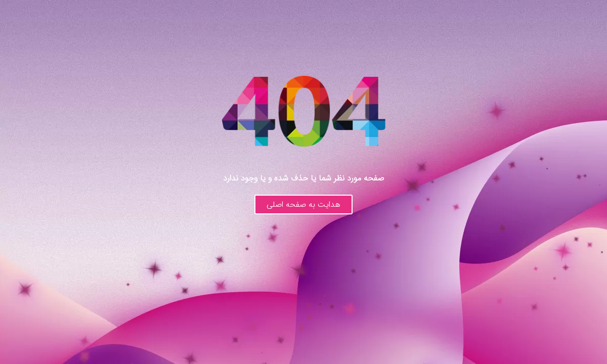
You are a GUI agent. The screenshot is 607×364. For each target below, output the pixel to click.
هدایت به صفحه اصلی (303, 204)
